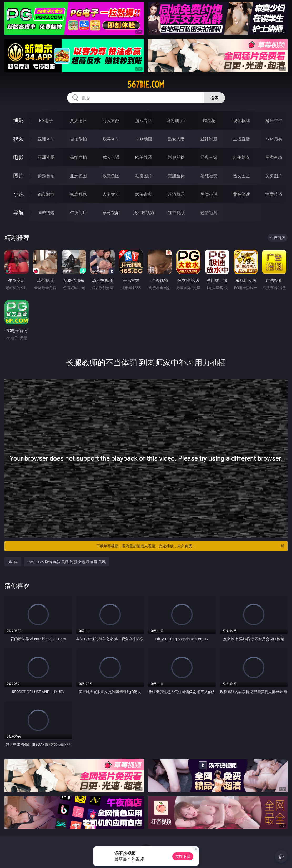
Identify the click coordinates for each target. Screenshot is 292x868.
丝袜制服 (209, 139)
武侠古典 (144, 194)
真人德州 (78, 120)
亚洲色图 (78, 176)
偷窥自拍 (46, 176)
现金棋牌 (241, 120)
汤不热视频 (144, 213)
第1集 (13, 562)
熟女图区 (241, 176)
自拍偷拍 (78, 139)
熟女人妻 (176, 139)
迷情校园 (176, 194)
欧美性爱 (144, 157)
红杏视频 (176, 213)
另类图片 (274, 176)
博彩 (18, 120)
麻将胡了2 (176, 120)
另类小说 (209, 194)
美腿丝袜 (176, 176)
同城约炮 (46, 213)
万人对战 (111, 120)
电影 (18, 157)
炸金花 (209, 120)
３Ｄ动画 (144, 139)
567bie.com (146, 84)
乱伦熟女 (241, 157)
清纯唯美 (209, 176)
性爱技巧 (274, 194)
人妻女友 (111, 194)
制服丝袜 (176, 157)
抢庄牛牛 (274, 120)
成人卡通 (111, 157)
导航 (18, 212)
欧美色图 (111, 176)
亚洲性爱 (46, 157)
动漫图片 (144, 176)
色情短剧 (209, 213)
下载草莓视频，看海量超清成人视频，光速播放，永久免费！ (191, 546)
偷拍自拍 (78, 157)
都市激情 (46, 194)
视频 (18, 139)
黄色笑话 (241, 194)
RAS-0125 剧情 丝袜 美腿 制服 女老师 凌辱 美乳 (67, 562)
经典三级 (209, 157)
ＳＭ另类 (274, 139)
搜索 (214, 98)
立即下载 (183, 856)
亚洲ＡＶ (46, 139)
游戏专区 (144, 120)
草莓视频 (111, 213)
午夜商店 (78, 213)
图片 (18, 176)
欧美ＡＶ (111, 139)
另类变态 (274, 157)
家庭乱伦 (78, 194)
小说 (18, 194)
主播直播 (241, 139)
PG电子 (46, 120)
